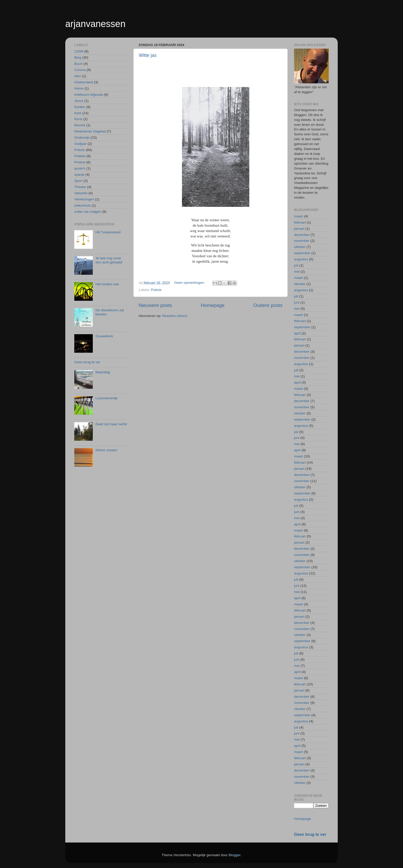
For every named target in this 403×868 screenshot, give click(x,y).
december (302, 235)
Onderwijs (82, 138)
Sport (78, 181)
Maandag (103, 372)
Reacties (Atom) (175, 316)
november (302, 241)
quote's (80, 168)
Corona (80, 70)
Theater (80, 187)
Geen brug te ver (87, 362)
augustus (301, 259)
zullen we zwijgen (88, 212)
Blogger (235, 855)
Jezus (79, 101)
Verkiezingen (84, 199)
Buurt (78, 64)
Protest (80, 162)
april (297, 333)
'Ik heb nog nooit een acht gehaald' (109, 260)
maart (299, 216)
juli (296, 265)
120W (79, 51)
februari (300, 222)
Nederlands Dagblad (90, 131)
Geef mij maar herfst (111, 424)
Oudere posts (268, 305)
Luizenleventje (106, 398)
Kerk (78, 113)
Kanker (80, 107)
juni (297, 302)
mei (297, 272)
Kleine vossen (106, 450)
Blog (78, 57)
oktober (300, 247)
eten (78, 76)
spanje (79, 175)
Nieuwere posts (155, 305)
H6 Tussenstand (108, 232)
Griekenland (84, 82)
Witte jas (148, 55)
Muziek (80, 125)
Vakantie (81, 193)
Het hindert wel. (107, 284)
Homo (79, 88)
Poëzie (156, 290)
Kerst (78, 119)
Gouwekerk (104, 336)
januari (299, 229)
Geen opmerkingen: (190, 283)
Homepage (213, 305)
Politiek (80, 156)
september (302, 253)
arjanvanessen (95, 24)
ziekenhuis (83, 205)
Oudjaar (80, 144)
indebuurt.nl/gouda (89, 95)
